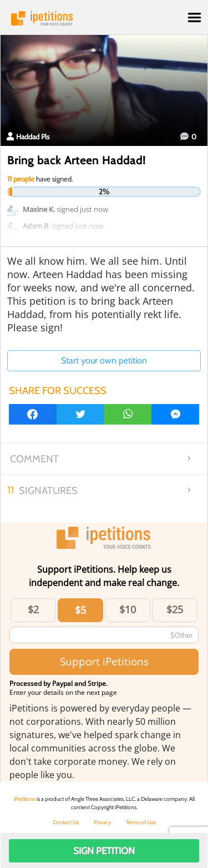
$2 (33, 609)
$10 (128, 609)
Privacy (102, 822)
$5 (80, 610)
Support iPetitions (104, 661)
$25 (175, 609)
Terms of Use (141, 822)
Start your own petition (104, 360)
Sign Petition (104, 851)
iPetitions (104, 18)
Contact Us (66, 822)
